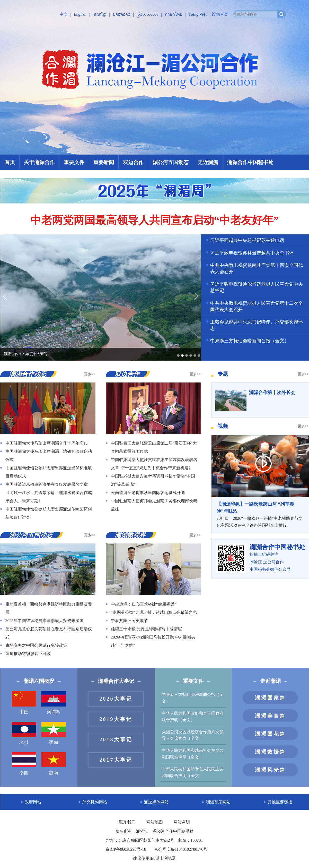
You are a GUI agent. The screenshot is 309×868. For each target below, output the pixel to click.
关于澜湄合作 (39, 162)
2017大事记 (116, 760)
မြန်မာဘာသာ (148, 14)
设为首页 (220, 14)
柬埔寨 (54, 703)
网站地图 (155, 822)
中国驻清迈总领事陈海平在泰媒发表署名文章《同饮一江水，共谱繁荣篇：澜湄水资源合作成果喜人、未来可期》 (49, 493)
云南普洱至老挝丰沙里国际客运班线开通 (148, 493)
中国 (24, 703)
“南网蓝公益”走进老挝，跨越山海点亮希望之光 (154, 612)
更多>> (90, 374)
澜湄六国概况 (39, 681)
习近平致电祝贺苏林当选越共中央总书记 (252, 253)
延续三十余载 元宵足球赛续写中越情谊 (146, 629)
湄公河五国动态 (171, 162)
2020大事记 (116, 699)
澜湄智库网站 (218, 802)
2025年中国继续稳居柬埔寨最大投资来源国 (45, 621)
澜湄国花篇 (270, 734)
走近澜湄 (208, 162)
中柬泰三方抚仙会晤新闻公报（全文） (250, 341)
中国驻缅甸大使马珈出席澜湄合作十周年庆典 (47, 443)
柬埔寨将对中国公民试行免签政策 (36, 645)
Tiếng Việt (197, 14)
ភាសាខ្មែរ (99, 14)
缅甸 (54, 733)
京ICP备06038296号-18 (126, 849)
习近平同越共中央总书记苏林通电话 (247, 240)
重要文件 (74, 162)
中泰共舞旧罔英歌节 (129, 621)
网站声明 (182, 822)
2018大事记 (116, 739)
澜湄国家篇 (270, 698)
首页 (10, 162)
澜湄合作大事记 (116, 681)
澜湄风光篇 (270, 770)
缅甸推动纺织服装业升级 (28, 654)
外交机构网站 (95, 802)
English (80, 14)
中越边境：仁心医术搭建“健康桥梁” (144, 604)
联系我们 (128, 822)
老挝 (24, 733)
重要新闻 (104, 162)
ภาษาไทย (173, 14)
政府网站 (33, 802)
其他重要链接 (280, 802)
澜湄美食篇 (270, 716)
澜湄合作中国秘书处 (250, 162)
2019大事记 (116, 719)
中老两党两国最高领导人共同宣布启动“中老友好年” (155, 220)
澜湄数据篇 (270, 752)
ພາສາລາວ (122, 14)
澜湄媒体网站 (156, 802)
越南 (54, 764)
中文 (64, 14)
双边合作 (133, 162)
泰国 (24, 764)
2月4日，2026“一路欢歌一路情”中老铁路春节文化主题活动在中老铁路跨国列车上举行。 (260, 514)
